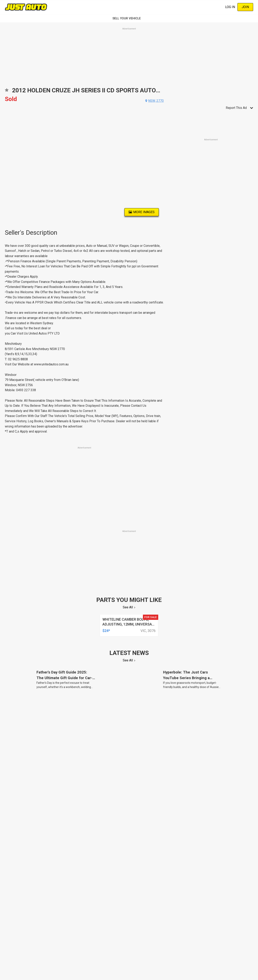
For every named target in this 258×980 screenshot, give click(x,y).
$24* (106, 631)
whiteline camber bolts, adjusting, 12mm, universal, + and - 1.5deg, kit (129, 624)
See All (128, 607)
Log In (230, 7)
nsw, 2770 (156, 101)
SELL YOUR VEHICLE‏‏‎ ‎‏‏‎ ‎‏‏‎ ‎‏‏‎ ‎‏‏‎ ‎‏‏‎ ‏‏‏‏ (129, 18)
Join (245, 7)
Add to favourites (7, 91)
